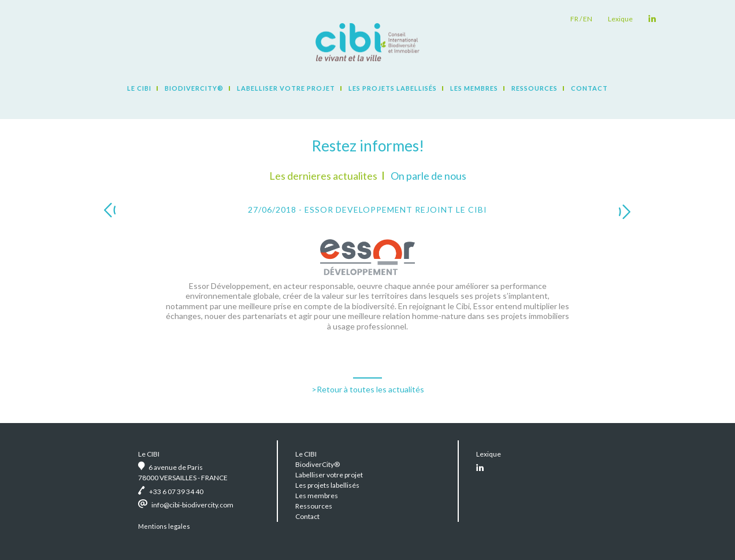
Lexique (620, 19)
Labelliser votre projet (286, 88)
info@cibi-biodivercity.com (192, 505)
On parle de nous (428, 176)
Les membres (474, 88)
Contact (589, 88)
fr (574, 19)
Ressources (534, 88)
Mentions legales (164, 526)
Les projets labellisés (393, 88)
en (588, 19)
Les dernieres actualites (323, 176)
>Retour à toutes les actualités (368, 389)
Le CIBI (139, 88)
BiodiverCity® (194, 88)
